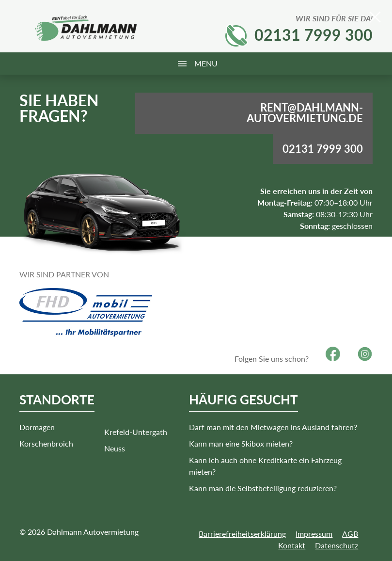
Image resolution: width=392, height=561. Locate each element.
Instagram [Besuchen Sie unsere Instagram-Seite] (365, 354)
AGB (350, 534)
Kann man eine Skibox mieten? (241, 443)
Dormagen (37, 427)
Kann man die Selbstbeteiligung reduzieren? (263, 488)
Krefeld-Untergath (136, 432)
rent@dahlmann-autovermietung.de (305, 113)
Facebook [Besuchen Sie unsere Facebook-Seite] (333, 354)
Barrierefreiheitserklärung (242, 534)
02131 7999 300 (314, 35)
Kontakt (292, 545)
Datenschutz (337, 545)
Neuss (115, 448)
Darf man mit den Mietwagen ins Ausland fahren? (273, 427)
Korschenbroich (46, 443)
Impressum (314, 534)
